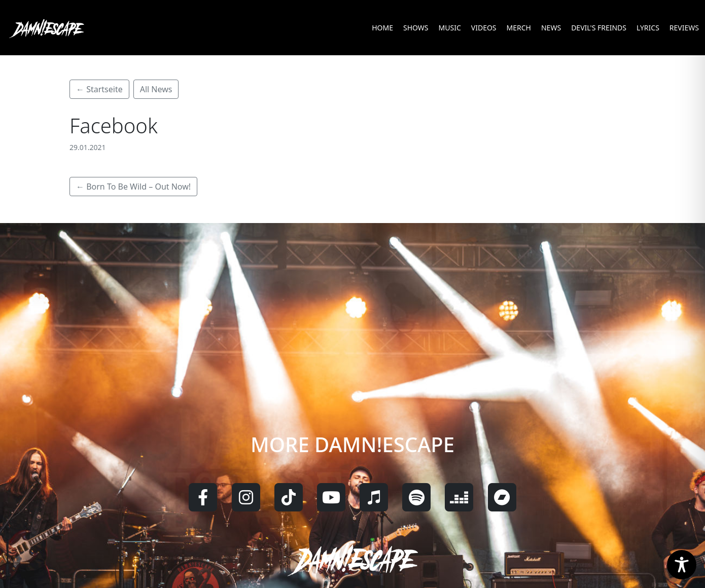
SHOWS (416, 28)
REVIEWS (684, 28)
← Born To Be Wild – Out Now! (133, 187)
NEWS (551, 28)
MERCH (519, 28)
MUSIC (450, 28)
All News (156, 89)
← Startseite (99, 89)
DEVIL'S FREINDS (599, 28)
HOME (382, 28)
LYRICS (648, 28)
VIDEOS (484, 28)
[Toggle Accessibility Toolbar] (682, 565)
